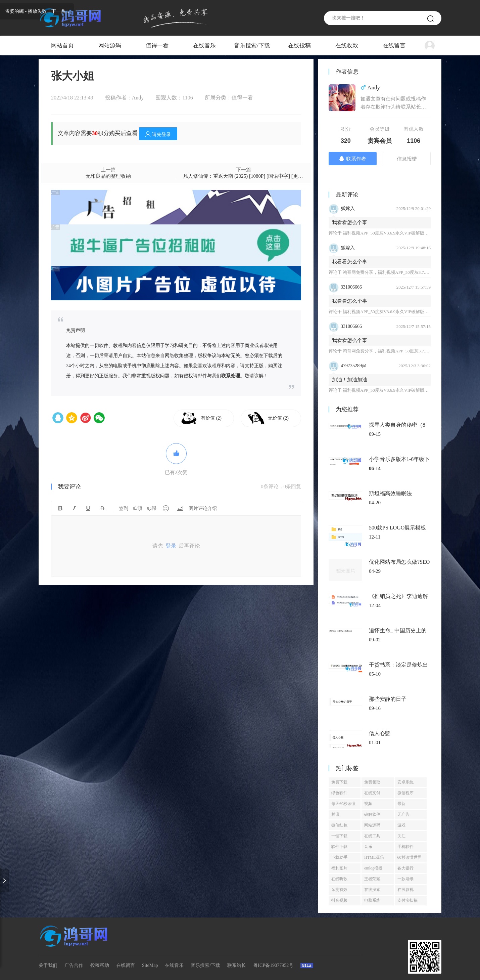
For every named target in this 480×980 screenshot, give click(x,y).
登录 (171, 546)
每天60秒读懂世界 (343, 805)
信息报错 (407, 159)
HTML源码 (374, 857)
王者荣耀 (372, 879)
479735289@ (353, 366)
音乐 (368, 847)
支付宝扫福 (407, 900)
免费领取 (372, 782)
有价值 (211, 418)
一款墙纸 (405, 879)
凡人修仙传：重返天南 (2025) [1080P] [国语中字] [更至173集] (250, 176)
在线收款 (347, 46)
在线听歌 (339, 879)
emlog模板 (373, 868)
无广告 (403, 814)
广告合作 (74, 965)
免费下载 (339, 782)
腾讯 (335, 814)
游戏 (401, 825)
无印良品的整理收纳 (108, 176)
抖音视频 (339, 900)
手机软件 (405, 847)
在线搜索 (372, 890)
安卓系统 (405, 782)
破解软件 (372, 814)
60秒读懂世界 (410, 857)
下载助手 (339, 857)
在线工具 (372, 836)
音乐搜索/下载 (252, 46)
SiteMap (150, 965)
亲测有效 (339, 890)
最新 (401, 804)
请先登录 (158, 134)
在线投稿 (299, 46)
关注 (401, 836)
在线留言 (394, 46)
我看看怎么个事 (350, 222)
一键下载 (339, 836)
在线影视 (405, 890)
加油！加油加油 (350, 380)
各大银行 (405, 868)
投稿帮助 (100, 965)
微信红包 (339, 825)
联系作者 (353, 159)
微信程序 (405, 793)
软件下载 (339, 847)
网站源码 (110, 46)
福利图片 (339, 868)
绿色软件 (339, 793)
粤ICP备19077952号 (273, 965)
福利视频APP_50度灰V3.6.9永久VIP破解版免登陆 (390, 233)
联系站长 (237, 965)
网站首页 (62, 46)
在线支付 (372, 793)
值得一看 (157, 46)
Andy (138, 98)
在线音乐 (204, 46)
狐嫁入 (348, 208)
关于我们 (48, 965)
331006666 (351, 287)
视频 (368, 804)
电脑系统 (372, 900)
